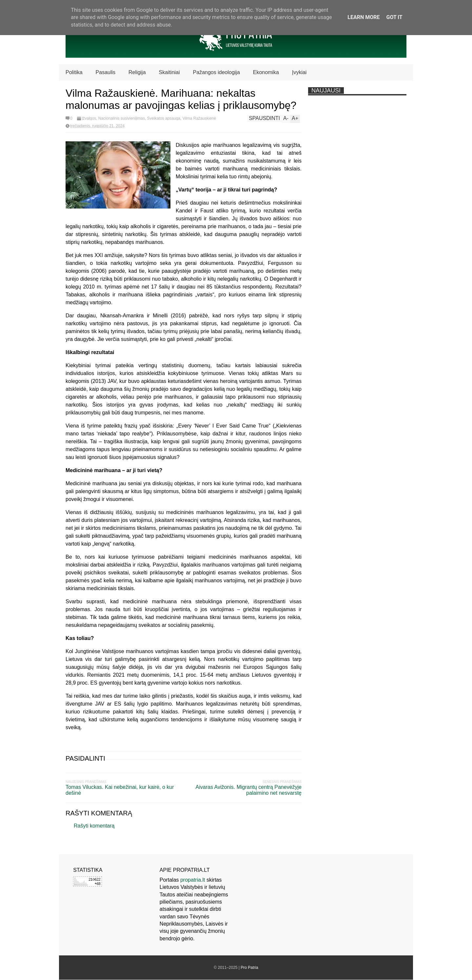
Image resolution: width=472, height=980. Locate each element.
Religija (137, 72)
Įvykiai (299, 72)
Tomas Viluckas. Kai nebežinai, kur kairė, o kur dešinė (120, 790)
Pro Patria (249, 968)
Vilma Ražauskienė (199, 118)
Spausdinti (264, 118)
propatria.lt (193, 880)
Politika (74, 72)
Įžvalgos (89, 118)
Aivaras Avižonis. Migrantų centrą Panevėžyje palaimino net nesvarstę (249, 790)
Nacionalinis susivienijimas (122, 118)
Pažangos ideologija (216, 72)
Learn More (364, 17)
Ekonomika (266, 72)
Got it (394, 17)
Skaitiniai (169, 72)
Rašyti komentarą (94, 826)
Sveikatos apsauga (164, 118)
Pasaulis (106, 72)
